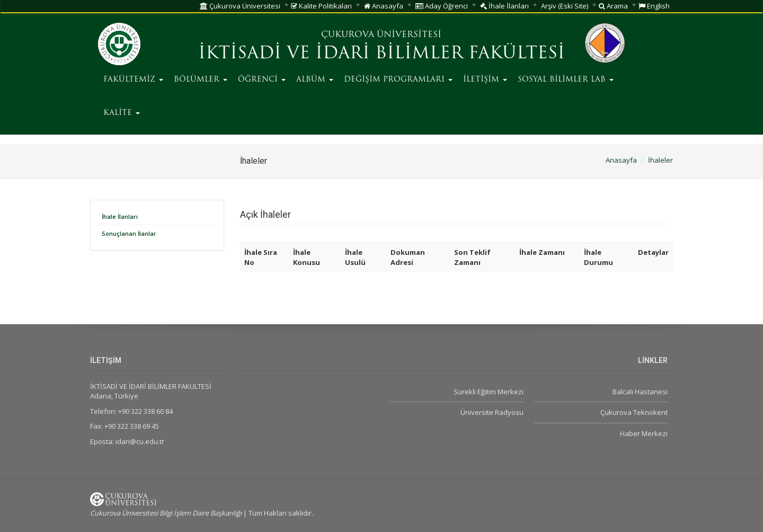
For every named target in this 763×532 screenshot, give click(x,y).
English (654, 6)
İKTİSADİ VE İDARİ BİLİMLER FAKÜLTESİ (381, 54)
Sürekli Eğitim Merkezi (489, 392)
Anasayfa (384, 6)
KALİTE (122, 113)
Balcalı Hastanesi (640, 392)
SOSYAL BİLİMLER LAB (566, 80)
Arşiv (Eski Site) (565, 6)
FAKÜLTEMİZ (133, 80)
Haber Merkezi (644, 433)
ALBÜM (315, 80)
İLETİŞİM (485, 80)
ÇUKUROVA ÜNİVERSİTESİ (381, 35)
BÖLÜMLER (201, 80)
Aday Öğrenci (442, 6)
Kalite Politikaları (321, 6)
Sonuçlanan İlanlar (129, 233)
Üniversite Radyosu (492, 412)
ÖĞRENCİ (262, 80)
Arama (613, 6)
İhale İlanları (504, 6)
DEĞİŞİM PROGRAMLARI (398, 80)
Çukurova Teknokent (634, 412)
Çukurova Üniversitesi (240, 6)
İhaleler (660, 160)
